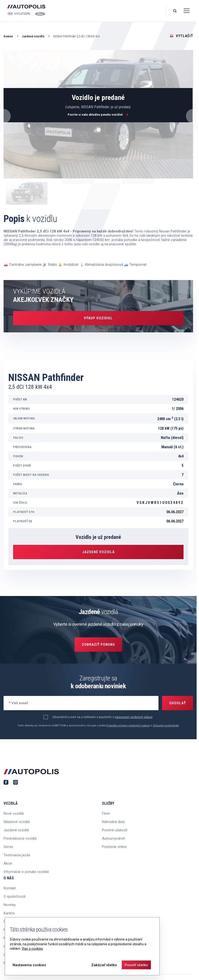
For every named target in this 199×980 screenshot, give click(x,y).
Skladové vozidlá (17, 822)
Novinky (10, 905)
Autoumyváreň (113, 838)
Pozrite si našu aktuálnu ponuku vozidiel (98, 115)
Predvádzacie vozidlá (20, 838)
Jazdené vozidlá (36, 36)
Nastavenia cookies (29, 965)
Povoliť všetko (136, 965)
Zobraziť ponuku (98, 645)
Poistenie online (114, 847)
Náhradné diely (113, 822)
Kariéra (9, 913)
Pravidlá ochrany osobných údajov (128, 726)
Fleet (106, 813)
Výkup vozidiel (98, 318)
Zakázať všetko (104, 965)
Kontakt (10, 888)
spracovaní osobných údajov (134, 717)
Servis (8, 847)
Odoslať (178, 703)
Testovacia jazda (17, 855)
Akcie (8, 863)
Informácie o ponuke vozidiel (26, 872)
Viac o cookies (32, 949)
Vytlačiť (181, 36)
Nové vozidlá (14, 813)
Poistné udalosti (115, 830)
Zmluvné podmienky (166, 726)
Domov (12, 36)
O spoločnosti (15, 896)
